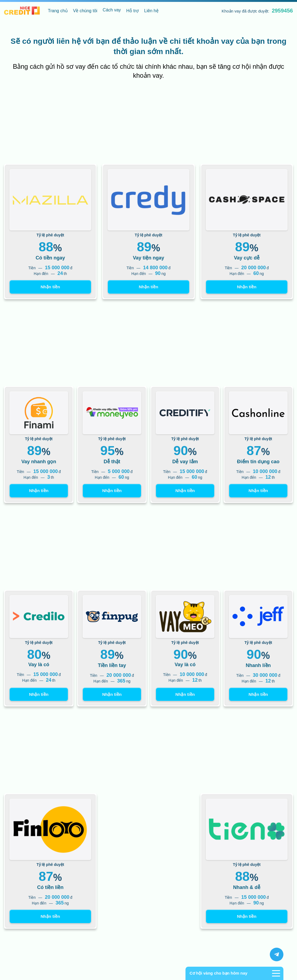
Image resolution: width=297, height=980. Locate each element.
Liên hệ (151, 11)
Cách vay (112, 10)
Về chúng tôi (85, 11)
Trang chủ (58, 11)
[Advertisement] (148, 123)
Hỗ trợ (132, 11)
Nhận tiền (50, 287)
